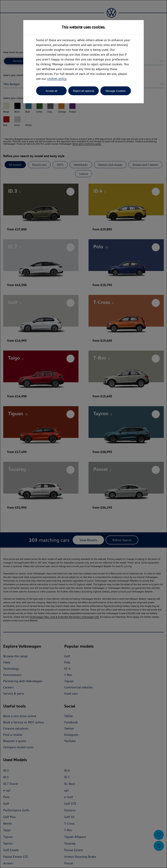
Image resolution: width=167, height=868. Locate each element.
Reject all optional (83, 91)
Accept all (51, 91)
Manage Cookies (116, 91)
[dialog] (83, 434)
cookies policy (57, 79)
